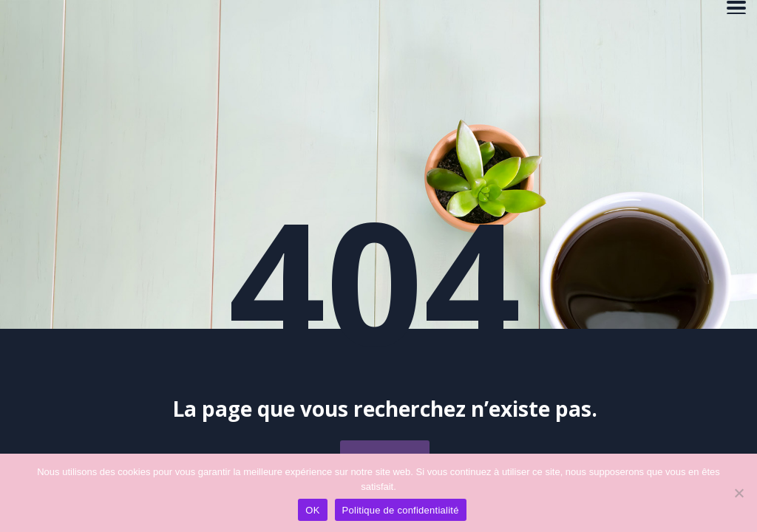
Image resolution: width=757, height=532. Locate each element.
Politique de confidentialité (401, 510)
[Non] (739, 493)
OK (312, 510)
